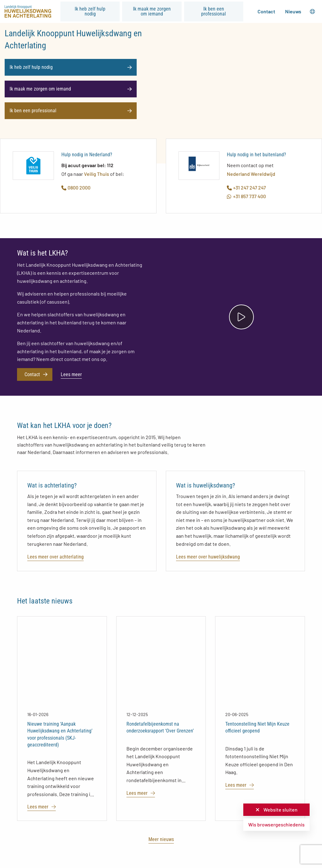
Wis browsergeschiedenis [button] (276, 824)
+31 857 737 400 (246, 196)
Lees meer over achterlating (55, 557)
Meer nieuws (161, 839)
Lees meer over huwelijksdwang (208, 557)
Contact (266, 11)
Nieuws (293, 11)
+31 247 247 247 (246, 187)
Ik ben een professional (214, 11)
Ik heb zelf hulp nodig (90, 11)
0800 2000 (76, 187)
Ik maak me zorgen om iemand (152, 11)
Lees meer (71, 374)
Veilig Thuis (97, 174)
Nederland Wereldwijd (251, 174)
